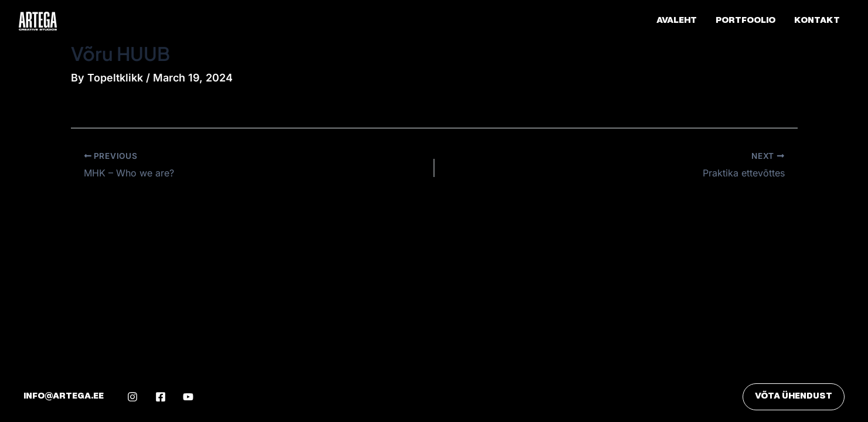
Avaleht (677, 21)
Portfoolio (746, 21)
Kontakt (817, 21)
